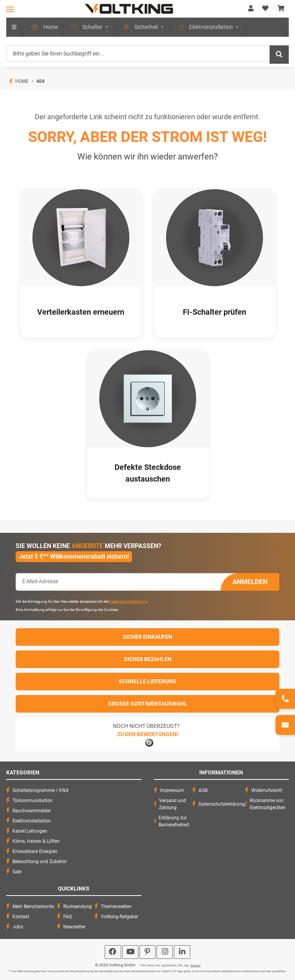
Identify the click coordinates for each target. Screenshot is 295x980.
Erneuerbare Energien (35, 851)
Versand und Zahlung (173, 804)
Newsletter (74, 927)
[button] (251, 9)
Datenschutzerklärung (128, 601)
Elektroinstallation (32, 821)
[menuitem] (41, 27)
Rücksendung (78, 907)
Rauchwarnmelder (32, 811)
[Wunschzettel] (265, 9)
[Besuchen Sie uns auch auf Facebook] (113, 952)
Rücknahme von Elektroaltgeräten (268, 804)
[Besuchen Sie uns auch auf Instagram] (165, 952)
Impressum (172, 790)
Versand (195, 966)
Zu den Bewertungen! (148, 734)
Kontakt (21, 917)
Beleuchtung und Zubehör (40, 862)
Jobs (18, 927)
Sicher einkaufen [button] (147, 637)
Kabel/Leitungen (30, 831)
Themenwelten (116, 907)
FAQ (68, 917)
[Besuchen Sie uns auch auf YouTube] (130, 952)
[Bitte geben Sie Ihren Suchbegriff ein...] (138, 54)
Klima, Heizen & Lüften (36, 841)
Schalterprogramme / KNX (41, 790)
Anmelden (250, 582)
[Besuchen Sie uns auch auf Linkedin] (182, 952)
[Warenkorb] (281, 9)
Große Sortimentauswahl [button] (147, 704)
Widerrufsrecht (267, 790)
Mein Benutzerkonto (33, 907)
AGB (203, 790)
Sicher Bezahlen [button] (148, 659)
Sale (17, 872)
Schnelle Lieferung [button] (147, 681)
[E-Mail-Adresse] (118, 581)
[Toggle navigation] (10, 9)
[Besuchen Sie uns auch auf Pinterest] (147, 952)
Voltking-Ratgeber (120, 917)
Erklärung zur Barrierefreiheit (174, 821)
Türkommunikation (33, 801)
